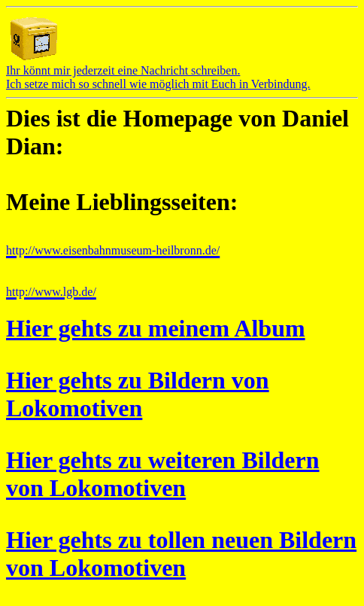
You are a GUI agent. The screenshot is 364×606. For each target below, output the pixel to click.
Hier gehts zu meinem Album (156, 328)
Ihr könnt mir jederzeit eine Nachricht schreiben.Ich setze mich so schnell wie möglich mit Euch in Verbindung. (158, 72)
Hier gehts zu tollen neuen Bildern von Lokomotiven (181, 554)
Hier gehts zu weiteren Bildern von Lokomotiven (163, 474)
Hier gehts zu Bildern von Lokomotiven (138, 394)
